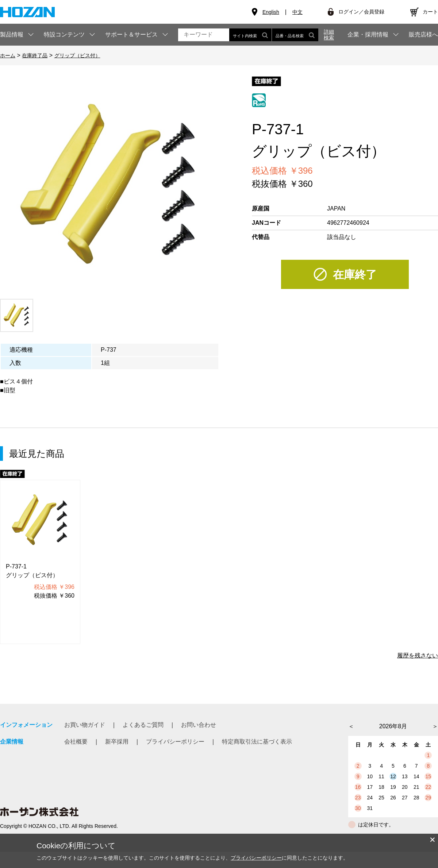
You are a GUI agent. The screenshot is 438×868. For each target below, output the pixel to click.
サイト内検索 (250, 35)
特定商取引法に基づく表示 (257, 758)
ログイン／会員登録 (361, 12)
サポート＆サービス (131, 34)
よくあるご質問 (143, 741)
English (271, 12)
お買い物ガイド (85, 741)
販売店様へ (423, 35)
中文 (297, 12)
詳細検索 (329, 35)
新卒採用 (117, 758)
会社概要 (76, 758)
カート (430, 12)
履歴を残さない (418, 672)
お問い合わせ (199, 741)
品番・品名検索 (295, 35)
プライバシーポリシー (175, 758)
